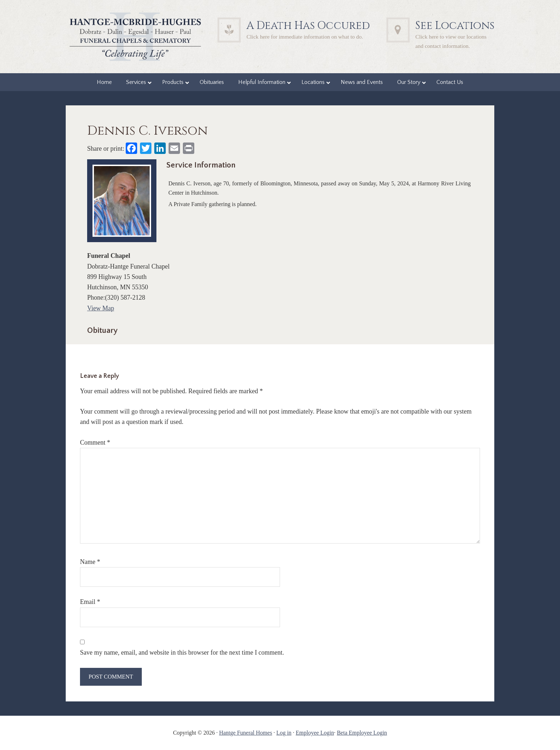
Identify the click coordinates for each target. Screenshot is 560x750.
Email (90, 602)
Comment (95, 442)
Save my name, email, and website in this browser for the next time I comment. (182, 652)
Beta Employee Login (362, 733)
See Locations (455, 26)
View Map (101, 308)
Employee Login (315, 733)
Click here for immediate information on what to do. (305, 37)
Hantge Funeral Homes (245, 733)
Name (90, 562)
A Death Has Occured (308, 26)
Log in (284, 733)
